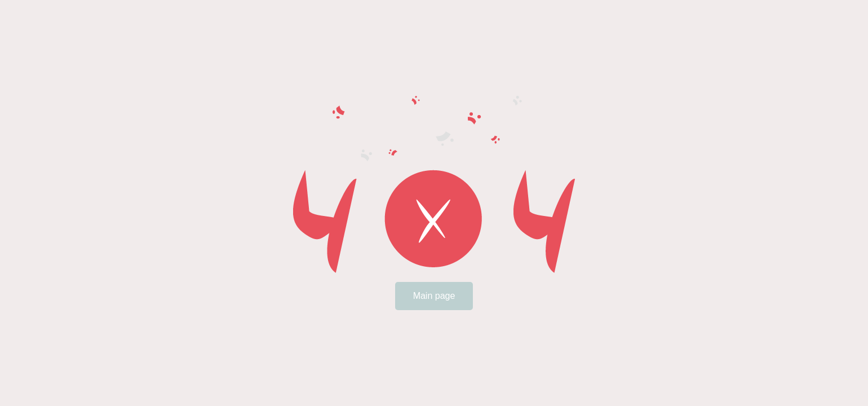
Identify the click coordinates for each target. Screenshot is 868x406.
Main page (434, 296)
